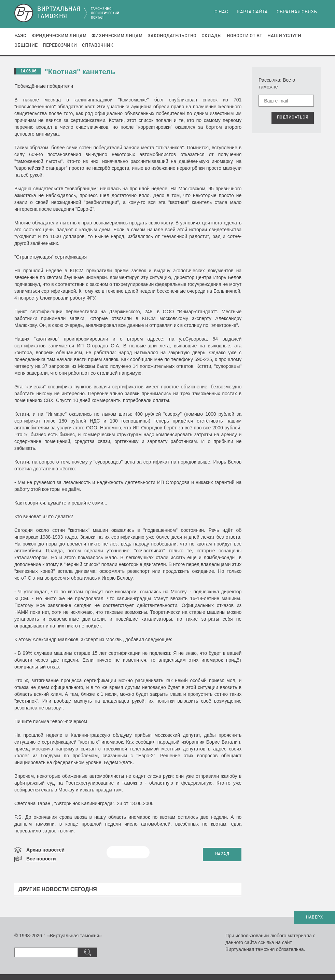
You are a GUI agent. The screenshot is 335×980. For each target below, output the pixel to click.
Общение (26, 45)
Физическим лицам (117, 36)
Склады (212, 36)
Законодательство (172, 36)
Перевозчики (60, 45)
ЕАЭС (20, 36)
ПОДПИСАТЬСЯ (293, 118)
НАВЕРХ (314, 917)
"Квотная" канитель (80, 72)
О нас (221, 12)
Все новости (41, 859)
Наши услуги (284, 36)
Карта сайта (252, 12)
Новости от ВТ (245, 36)
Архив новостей (45, 850)
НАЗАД (222, 854)
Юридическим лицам (59, 36)
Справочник (98, 45)
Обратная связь (297, 12)
